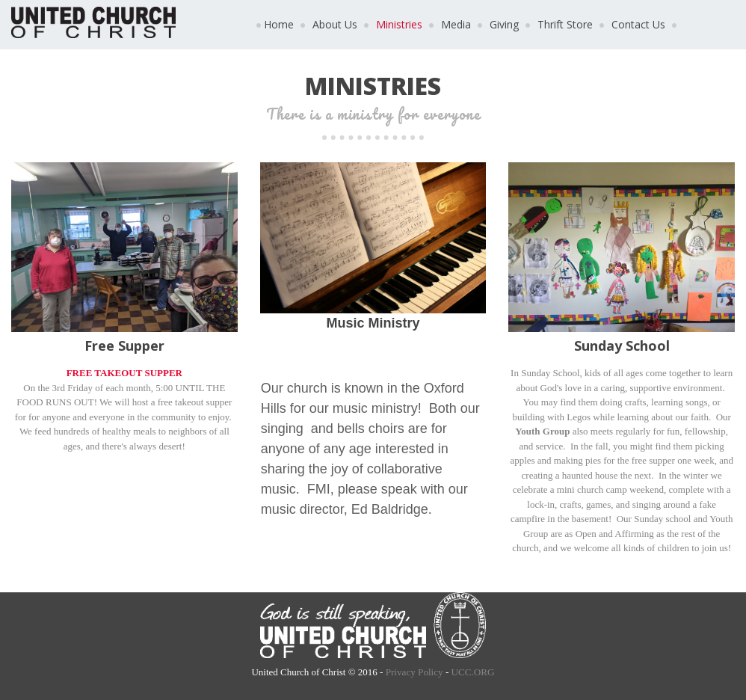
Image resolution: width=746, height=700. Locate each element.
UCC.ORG (472, 672)
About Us (335, 24)
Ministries (399, 24)
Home (279, 24)
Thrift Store (565, 24)
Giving (504, 24)
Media (456, 24)
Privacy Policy (414, 672)
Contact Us (638, 24)
